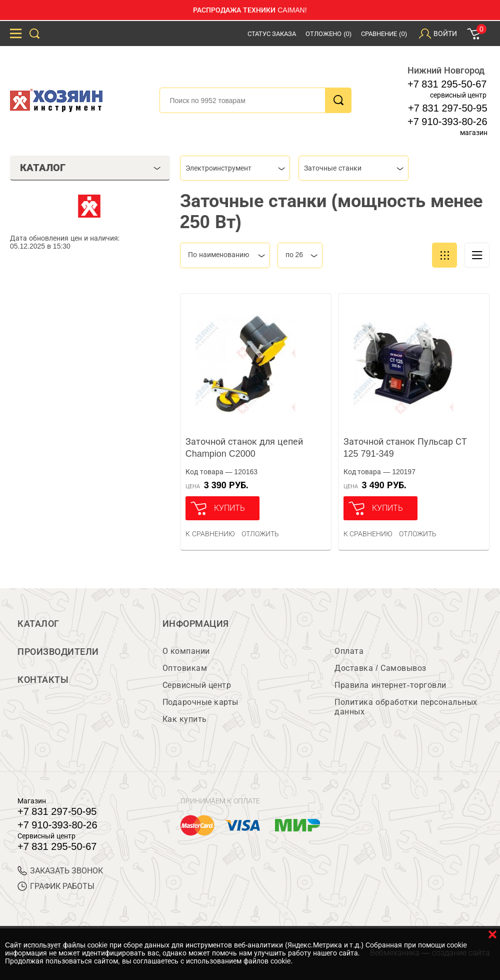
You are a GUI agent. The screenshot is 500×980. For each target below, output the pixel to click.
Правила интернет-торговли (390, 685)
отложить (260, 534)
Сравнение (384, 34)
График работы (56, 886)
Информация (196, 624)
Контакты (43, 680)
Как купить (185, 719)
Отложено (328, 34)
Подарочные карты (200, 702)
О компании (186, 651)
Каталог (38, 624)
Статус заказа (272, 34)
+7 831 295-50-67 (447, 84)
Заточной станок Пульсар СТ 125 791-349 (405, 448)
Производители (58, 652)
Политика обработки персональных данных (406, 707)
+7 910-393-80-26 (447, 122)
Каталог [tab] (90, 168)
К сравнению (210, 534)
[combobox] (235, 168)
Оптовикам (185, 668)
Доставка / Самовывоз (380, 668)
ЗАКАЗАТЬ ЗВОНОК (60, 871)
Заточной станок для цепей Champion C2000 (244, 448)
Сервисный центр (197, 685)
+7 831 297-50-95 (447, 108)
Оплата (349, 651)
